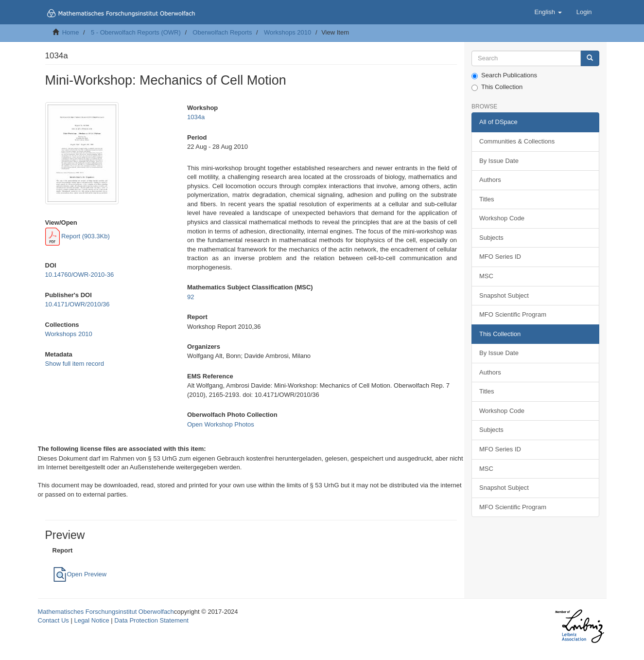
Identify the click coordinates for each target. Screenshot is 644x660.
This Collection (497, 87)
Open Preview (80, 574)
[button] (548, 12)
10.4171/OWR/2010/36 (78, 304)
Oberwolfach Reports (222, 32)
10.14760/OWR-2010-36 (80, 275)
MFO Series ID (500, 257)
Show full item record (75, 364)
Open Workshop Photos (221, 424)
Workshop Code (502, 218)
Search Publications (504, 75)
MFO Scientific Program (513, 314)
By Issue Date (499, 161)
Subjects (491, 238)
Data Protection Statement (151, 620)
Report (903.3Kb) (78, 236)
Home (71, 32)
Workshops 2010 (287, 32)
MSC (486, 276)
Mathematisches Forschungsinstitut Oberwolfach (106, 612)
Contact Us (53, 620)
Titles (487, 199)
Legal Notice (91, 620)
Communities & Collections (517, 141)
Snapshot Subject (504, 295)
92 (191, 297)
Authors (490, 180)
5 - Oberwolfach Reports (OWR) (136, 32)
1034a (196, 117)
